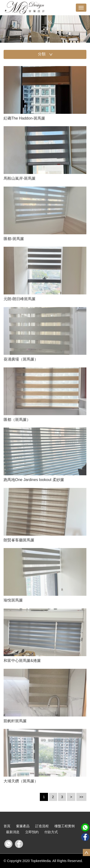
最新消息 (13, 832)
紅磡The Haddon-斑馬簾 (24, 118)
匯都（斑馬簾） (17, 420)
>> (81, 797)
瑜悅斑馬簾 (13, 600)
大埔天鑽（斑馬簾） (21, 781)
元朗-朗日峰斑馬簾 (20, 299)
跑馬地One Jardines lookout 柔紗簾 (34, 480)
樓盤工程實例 (65, 826)
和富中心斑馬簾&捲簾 (22, 661)
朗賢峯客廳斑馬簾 (19, 540)
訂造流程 (42, 826)
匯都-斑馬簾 (14, 239)
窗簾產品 (23, 826)
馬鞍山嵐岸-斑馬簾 (20, 178)
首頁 (7, 826)
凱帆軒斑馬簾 (15, 721)
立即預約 (32, 832)
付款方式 (51, 832)
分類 (45, 55)
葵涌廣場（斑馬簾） (21, 359)
